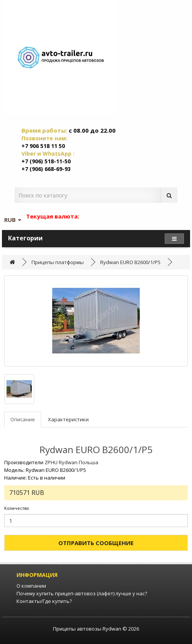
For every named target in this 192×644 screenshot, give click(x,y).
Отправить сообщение (96, 543)
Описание (23, 419)
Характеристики (68, 419)
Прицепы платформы (58, 262)
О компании (31, 586)
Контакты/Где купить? (44, 601)
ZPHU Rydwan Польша (71, 462)
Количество (17, 508)
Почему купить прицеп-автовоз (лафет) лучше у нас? (82, 593)
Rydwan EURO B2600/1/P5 (130, 262)
